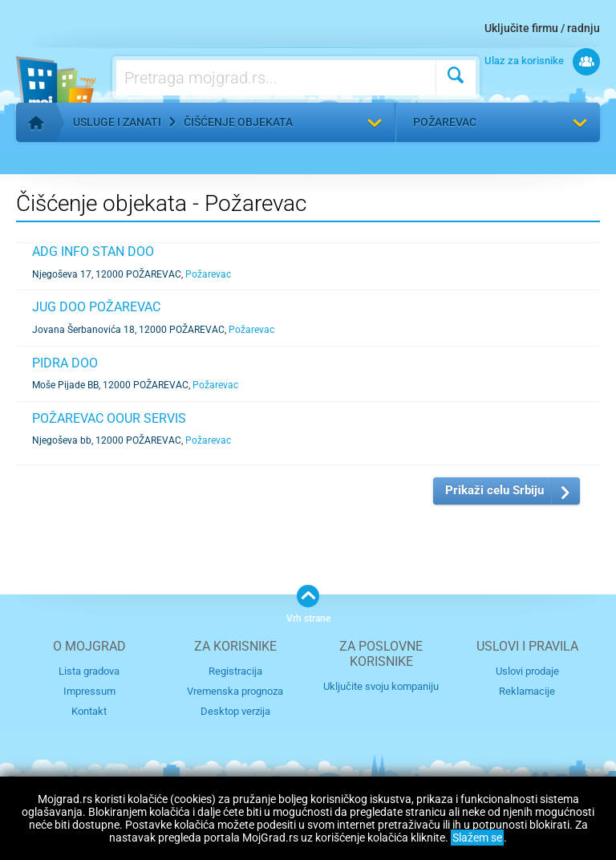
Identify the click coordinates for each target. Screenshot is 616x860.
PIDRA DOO (65, 363)
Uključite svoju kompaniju (381, 686)
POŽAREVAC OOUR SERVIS (109, 418)
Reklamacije (527, 691)
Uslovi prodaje (527, 671)
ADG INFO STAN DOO (93, 252)
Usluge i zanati (117, 122)
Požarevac (445, 122)
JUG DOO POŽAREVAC (96, 307)
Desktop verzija (235, 711)
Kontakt (89, 711)
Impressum (89, 691)
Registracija (235, 671)
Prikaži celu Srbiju (494, 490)
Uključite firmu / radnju (542, 28)
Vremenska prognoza (235, 691)
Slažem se (477, 838)
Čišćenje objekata (238, 122)
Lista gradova (89, 671)
